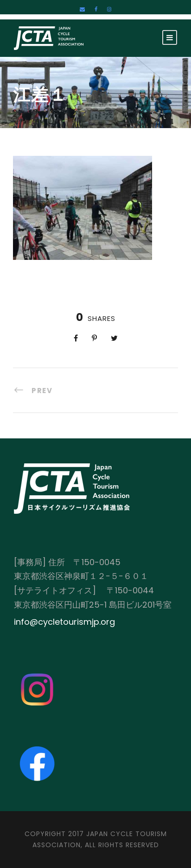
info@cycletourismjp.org (64, 622)
